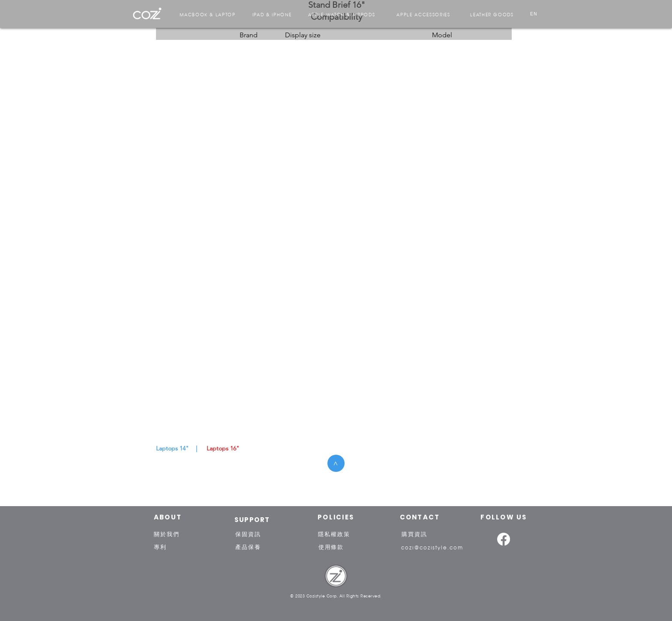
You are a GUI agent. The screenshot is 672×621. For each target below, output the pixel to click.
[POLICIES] (336, 517)
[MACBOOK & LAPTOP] (208, 14)
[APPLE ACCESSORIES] (423, 14)
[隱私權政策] (334, 534)
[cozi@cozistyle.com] (432, 547)
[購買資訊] (414, 534)
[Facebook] (504, 539)
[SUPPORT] (252, 519)
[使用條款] (331, 547)
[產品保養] (248, 547)
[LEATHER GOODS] (492, 14)
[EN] (534, 14)
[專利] (160, 547)
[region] (147, 14)
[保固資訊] (248, 534)
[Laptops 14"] (172, 449)
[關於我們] (167, 534)
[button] (196, 449)
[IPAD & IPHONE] (272, 14)
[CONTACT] (420, 517)
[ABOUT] (168, 517)
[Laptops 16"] (223, 449)
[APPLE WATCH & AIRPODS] (342, 14)
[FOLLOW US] (504, 517)
